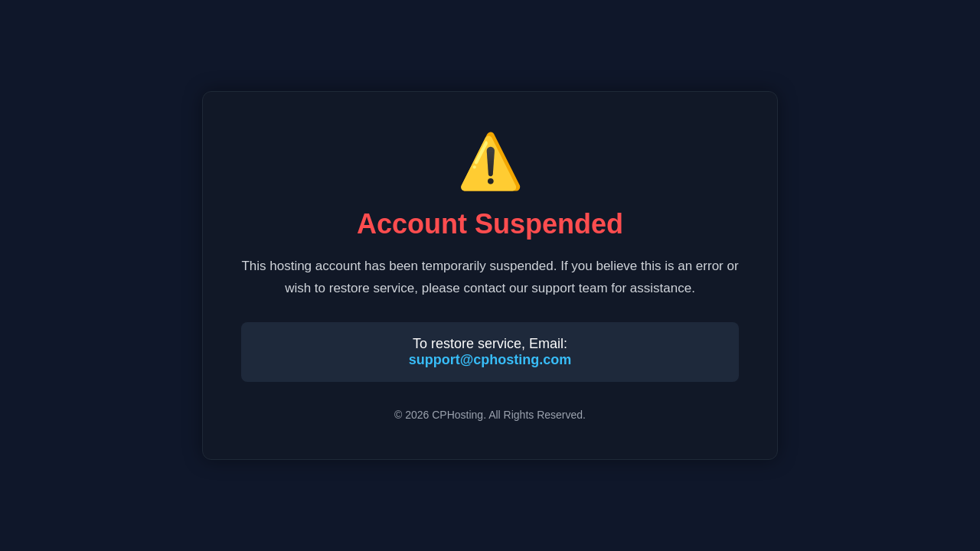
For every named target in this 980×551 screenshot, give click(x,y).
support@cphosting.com (490, 360)
